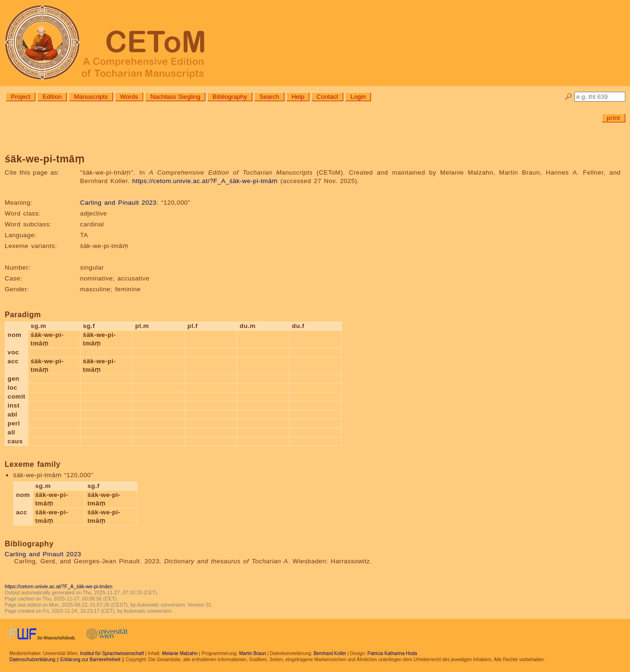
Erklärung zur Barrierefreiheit (90, 660)
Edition (52, 97)
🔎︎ (569, 97)
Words (129, 97)
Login (358, 97)
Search (269, 97)
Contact (327, 97)
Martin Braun (253, 653)
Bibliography (230, 97)
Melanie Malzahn (180, 653)
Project (20, 97)
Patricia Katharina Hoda (392, 653)
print (614, 118)
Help (298, 97)
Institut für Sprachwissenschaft (112, 653)
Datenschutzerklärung (32, 660)
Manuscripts (91, 97)
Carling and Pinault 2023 (118, 203)
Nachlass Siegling (175, 97)
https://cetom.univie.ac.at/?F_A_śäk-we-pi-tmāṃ (205, 181)
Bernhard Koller (330, 653)
